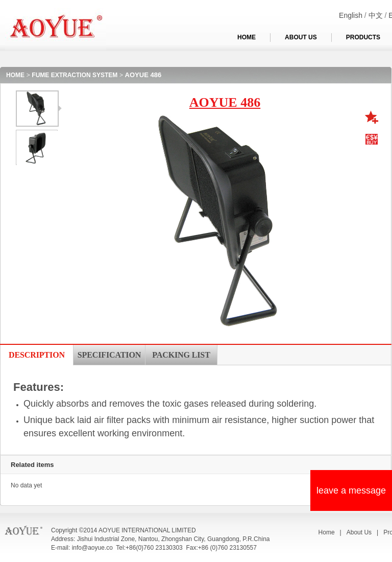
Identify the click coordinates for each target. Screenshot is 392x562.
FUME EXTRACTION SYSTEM (75, 75)
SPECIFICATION (109, 355)
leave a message (351, 490)
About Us (359, 532)
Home (327, 532)
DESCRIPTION (37, 355)
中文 (376, 15)
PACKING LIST (181, 355)
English (351, 15)
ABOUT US (301, 37)
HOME (247, 37)
